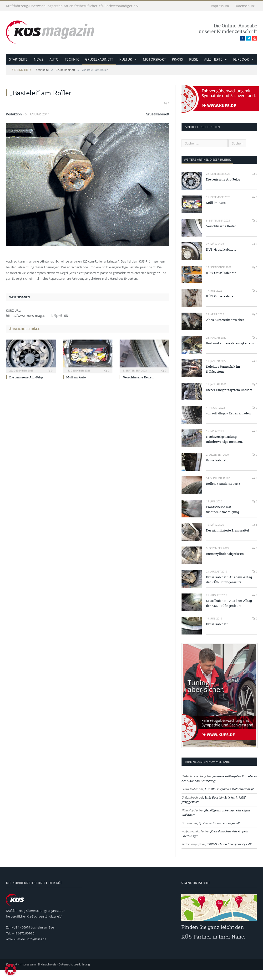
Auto (54, 59)
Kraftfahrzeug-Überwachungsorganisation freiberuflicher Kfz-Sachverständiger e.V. (73, 6)
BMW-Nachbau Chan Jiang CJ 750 (229, 844)
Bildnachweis (47, 964)
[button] (10, 970)
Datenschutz (245, 6)
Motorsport (154, 59)
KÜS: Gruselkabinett (221, 249)
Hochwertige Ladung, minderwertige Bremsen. (224, 439)
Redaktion (14, 114)
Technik (72, 59)
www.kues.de (15, 939)
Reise (193, 59)
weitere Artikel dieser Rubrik (207, 160)
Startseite (18, 59)
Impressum (220, 6)
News (39, 59)
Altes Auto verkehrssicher (225, 320)
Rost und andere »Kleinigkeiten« (230, 343)
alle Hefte (213, 59)
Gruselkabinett (99, 59)
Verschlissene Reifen (138, 377)
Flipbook (240, 59)
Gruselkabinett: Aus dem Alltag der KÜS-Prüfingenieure (229, 580)
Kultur (125, 59)
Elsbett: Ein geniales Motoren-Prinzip (229, 789)
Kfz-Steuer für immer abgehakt (219, 823)
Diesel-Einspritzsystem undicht (229, 390)
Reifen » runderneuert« (223, 484)
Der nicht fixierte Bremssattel (228, 530)
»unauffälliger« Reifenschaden (228, 413)
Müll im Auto (76, 377)
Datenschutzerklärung (74, 964)
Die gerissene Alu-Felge (26, 377)
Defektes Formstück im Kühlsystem (223, 369)
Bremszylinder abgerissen (225, 554)
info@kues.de (37, 939)
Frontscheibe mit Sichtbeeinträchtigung (223, 509)
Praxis (177, 59)
